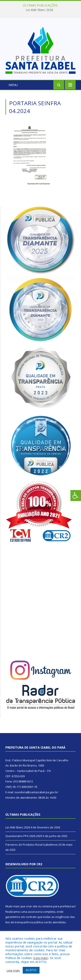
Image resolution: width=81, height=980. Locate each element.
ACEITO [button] (31, 970)
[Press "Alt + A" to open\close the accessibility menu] (76, 495)
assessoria (35, 912)
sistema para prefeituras (59, 906)
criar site (32, 906)
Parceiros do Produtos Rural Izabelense (32, 845)
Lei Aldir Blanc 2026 (39, 10)
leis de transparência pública (24, 922)
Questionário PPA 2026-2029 (24, 836)
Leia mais (41, 958)
